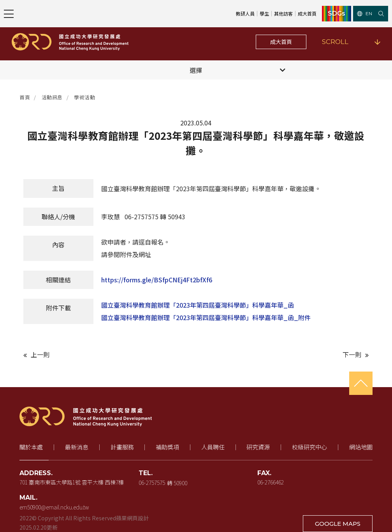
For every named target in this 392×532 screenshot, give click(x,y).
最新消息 (77, 447)
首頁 (25, 97)
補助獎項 (167, 447)
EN (365, 13)
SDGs (337, 14)
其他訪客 (283, 13)
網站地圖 (361, 447)
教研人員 (245, 13)
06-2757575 (152, 482)
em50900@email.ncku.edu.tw (54, 507)
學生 (264, 13)
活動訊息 (52, 97)
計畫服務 (122, 447)
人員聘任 (213, 447)
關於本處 (31, 447)
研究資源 (258, 447)
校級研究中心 (309, 447)
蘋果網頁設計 (132, 518)
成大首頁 (307, 13)
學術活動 (84, 97)
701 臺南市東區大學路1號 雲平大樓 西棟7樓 (72, 482)
